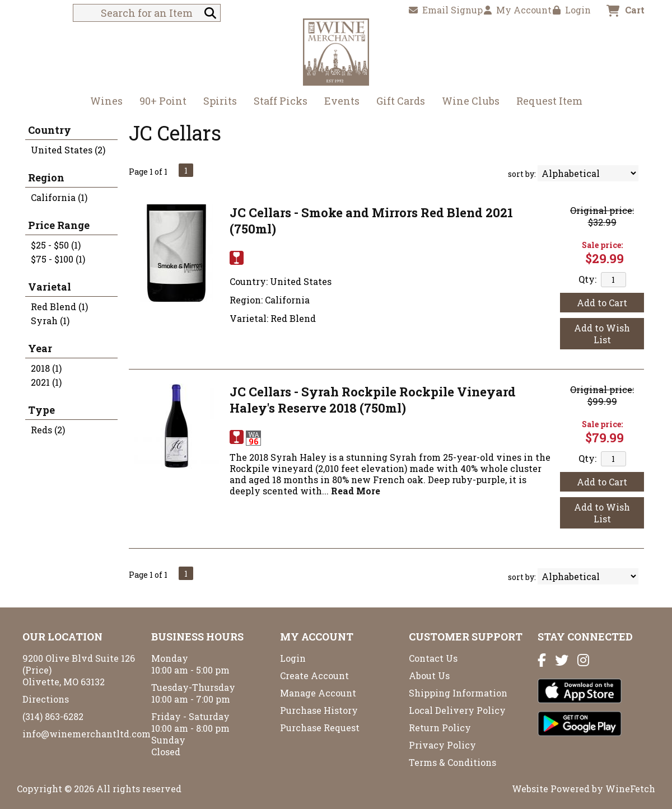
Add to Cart (602, 303)
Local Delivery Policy (457, 710)
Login (572, 10)
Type (41, 410)
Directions (46, 699)
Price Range (59, 225)
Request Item (549, 101)
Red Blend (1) (59, 307)
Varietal (50, 287)
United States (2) (68, 150)
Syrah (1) (50, 321)
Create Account (314, 675)
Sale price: (602, 245)
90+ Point (163, 101)
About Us (429, 675)
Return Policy (440, 728)
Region (46, 177)
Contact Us (433, 658)
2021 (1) (46, 382)
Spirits (216, 102)
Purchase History (319, 710)
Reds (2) (48, 430)
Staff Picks (281, 101)
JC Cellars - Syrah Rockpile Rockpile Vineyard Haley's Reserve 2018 (373, 400)
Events (342, 101)
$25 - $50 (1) (56, 245)
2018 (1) (46, 368)
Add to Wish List (602, 334)
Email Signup (446, 10)
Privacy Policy (442, 745)
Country (50, 130)
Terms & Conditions (452, 762)
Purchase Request (320, 728)
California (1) (59, 197)
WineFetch (630, 789)
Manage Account (318, 693)
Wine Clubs (467, 102)
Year (40, 348)
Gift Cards (401, 101)
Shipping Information (458, 693)
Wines (103, 102)
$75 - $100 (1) (58, 259)
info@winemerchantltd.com (87, 734)
